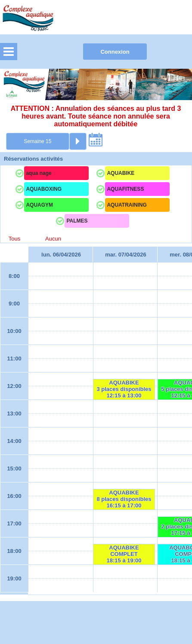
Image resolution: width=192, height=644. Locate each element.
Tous (14, 239)
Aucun (53, 239)
